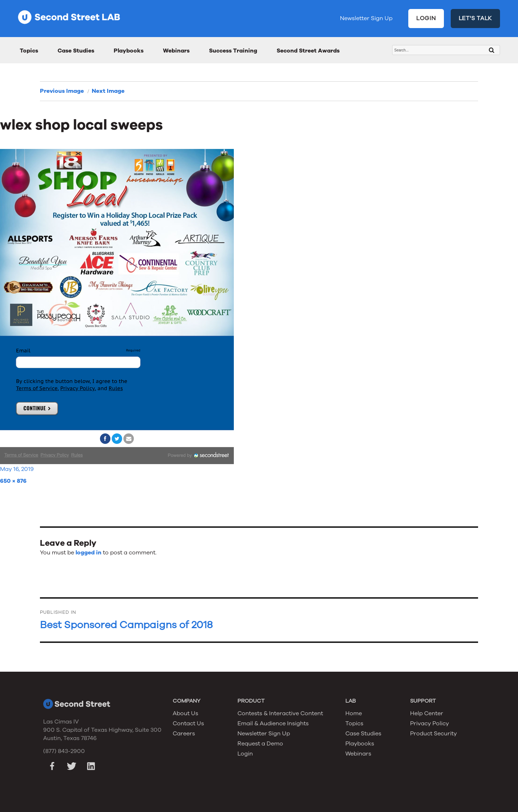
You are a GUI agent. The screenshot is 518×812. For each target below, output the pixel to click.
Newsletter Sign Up (366, 18)
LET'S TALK (476, 18)
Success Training (233, 51)
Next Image (108, 91)
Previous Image (62, 91)
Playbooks (129, 51)
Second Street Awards (308, 51)
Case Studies (76, 51)
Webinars (176, 51)
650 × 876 (13, 481)
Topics (29, 51)
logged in (88, 553)
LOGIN (426, 18)
